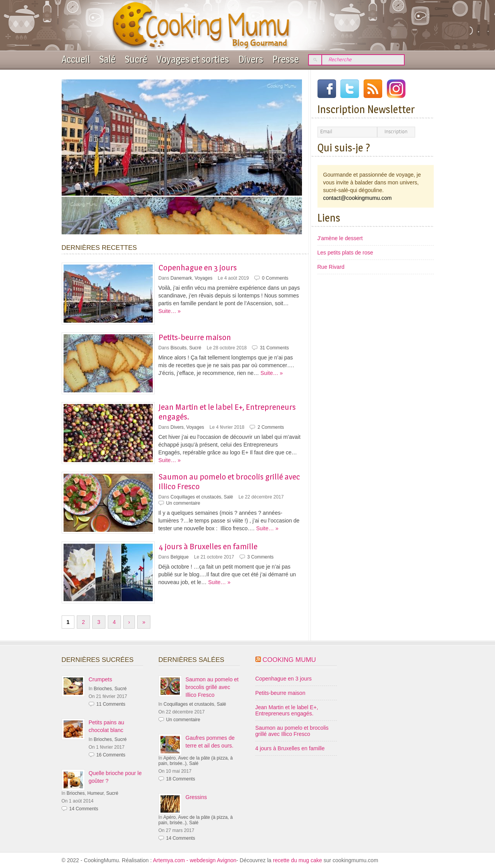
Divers (251, 59)
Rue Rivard (331, 267)
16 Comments (111, 755)
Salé (107, 59)
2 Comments (271, 427)
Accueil (76, 59)
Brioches (103, 689)
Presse (286, 59)
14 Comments (84, 809)
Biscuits (179, 348)
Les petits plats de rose (345, 253)
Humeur (95, 793)
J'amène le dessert (340, 238)
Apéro (169, 758)
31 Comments (274, 348)
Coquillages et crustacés (196, 497)
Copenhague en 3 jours (198, 267)
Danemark (181, 278)
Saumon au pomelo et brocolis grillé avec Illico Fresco (212, 687)
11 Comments (111, 704)
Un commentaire (183, 503)
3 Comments (260, 557)
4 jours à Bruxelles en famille (208, 546)
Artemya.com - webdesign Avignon (195, 860)
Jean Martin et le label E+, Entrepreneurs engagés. (287, 710)
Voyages (204, 278)
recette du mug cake (298, 860)
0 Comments (275, 278)
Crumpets (101, 679)
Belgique (180, 557)
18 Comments (181, 779)
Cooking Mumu (289, 660)
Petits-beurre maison (195, 337)
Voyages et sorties (193, 59)
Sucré (136, 59)
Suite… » (170, 311)
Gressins (196, 797)
